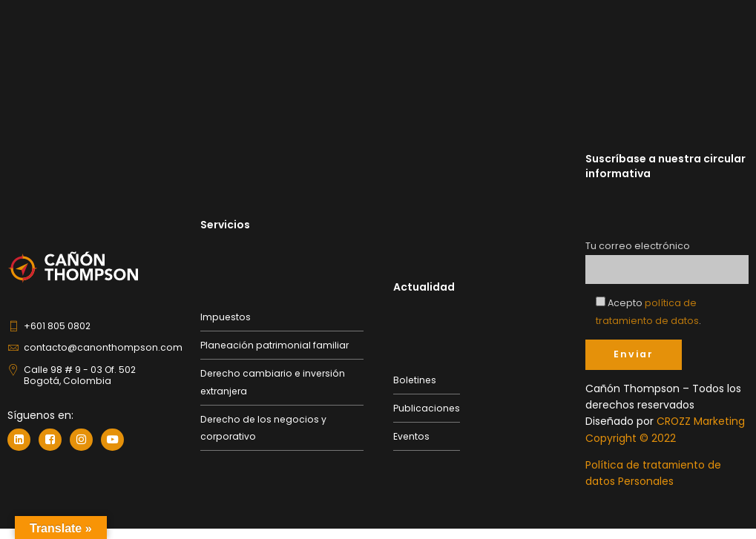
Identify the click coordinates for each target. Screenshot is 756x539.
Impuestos (226, 316)
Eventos (411, 436)
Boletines (415, 379)
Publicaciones (427, 408)
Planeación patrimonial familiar (275, 344)
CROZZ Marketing (701, 421)
